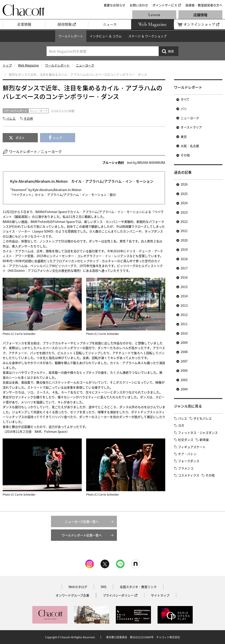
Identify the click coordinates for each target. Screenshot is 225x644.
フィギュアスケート (192, 447)
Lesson (154, 15)
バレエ (11, 118)
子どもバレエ (203, 418)
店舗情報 (200, 15)
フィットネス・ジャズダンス (198, 433)
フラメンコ (186, 468)
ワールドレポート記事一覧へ (82, 535)
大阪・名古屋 (190, 146)
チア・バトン (187, 454)
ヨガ (181, 425)
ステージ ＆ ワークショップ (147, 36)
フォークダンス (189, 461)
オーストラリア (191, 127)
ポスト (20, 138)
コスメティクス (189, 475)
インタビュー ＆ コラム (106, 36)
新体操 (204, 440)
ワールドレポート (71, 36)
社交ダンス (186, 440)
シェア (58, 138)
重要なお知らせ (114, 5)
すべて (185, 99)
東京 (184, 137)
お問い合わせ (139, 5)
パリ (184, 109)
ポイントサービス (165, 5)
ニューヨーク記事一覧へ (82, 521)
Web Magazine (28, 65)
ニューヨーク (85, 65)
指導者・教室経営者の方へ (204, 5)
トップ (7, 65)
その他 (28, 118)
